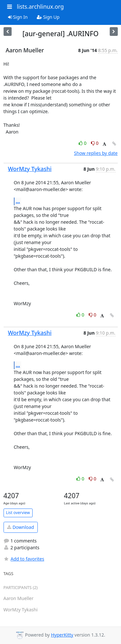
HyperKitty (62, 635)
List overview (18, 513)
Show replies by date (96, 153)
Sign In (18, 17)
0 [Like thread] (83, 143)
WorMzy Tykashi (30, 169)
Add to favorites (24, 559)
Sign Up (48, 17)
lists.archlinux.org (40, 6)
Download (20, 527)
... (18, 201)
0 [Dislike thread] (95, 143)
